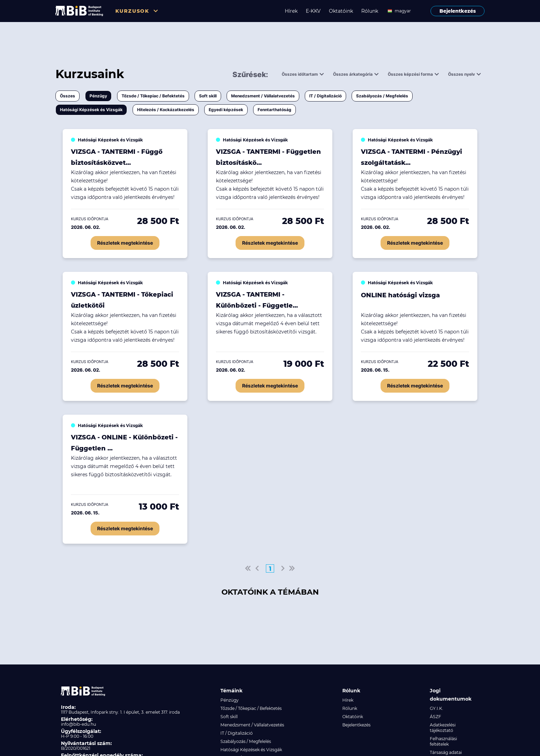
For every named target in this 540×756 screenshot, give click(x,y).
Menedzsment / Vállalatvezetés (263, 96)
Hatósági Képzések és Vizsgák (91, 110)
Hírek (291, 11)
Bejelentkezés (458, 11)
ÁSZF (435, 717)
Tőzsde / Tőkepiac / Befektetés (153, 96)
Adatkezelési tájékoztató (443, 728)
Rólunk (370, 11)
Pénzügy (98, 96)
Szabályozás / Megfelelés (382, 96)
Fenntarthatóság (274, 110)
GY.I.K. (437, 708)
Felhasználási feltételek (443, 741)
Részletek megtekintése (125, 243)
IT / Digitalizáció (325, 96)
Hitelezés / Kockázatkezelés (166, 110)
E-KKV (313, 11)
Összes (67, 96)
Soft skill (208, 96)
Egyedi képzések (226, 110)
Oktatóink (341, 11)
